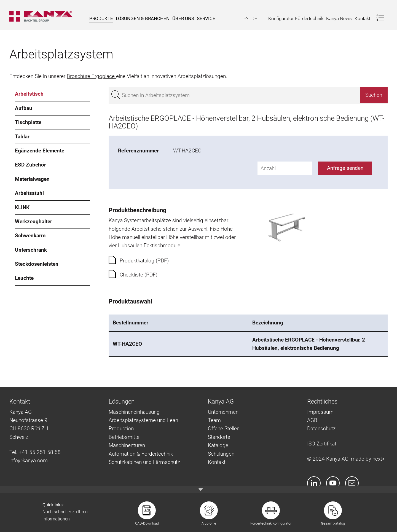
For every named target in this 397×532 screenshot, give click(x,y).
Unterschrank (31, 250)
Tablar (22, 137)
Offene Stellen (224, 428)
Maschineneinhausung (134, 412)
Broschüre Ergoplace (91, 76)
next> (379, 459)
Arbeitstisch (29, 94)
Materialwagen (32, 179)
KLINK (22, 207)
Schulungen (221, 454)
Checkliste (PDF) (139, 275)
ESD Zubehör (30, 165)
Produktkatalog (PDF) (144, 261)
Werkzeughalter (33, 221)
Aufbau (24, 108)
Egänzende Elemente (40, 151)
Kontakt (217, 462)
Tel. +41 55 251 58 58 (35, 452)
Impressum (320, 412)
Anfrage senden (345, 168)
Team (214, 420)
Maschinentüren (127, 445)
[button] (251, 18)
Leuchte (24, 278)
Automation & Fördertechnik (141, 454)
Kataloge (218, 445)
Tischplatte (28, 122)
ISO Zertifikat (322, 444)
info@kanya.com (29, 460)
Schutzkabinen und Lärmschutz (144, 462)
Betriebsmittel (125, 437)
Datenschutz (321, 428)
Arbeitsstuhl (29, 193)
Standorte (219, 437)
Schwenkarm (30, 236)
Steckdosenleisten (37, 264)
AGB (312, 420)
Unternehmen (223, 412)
